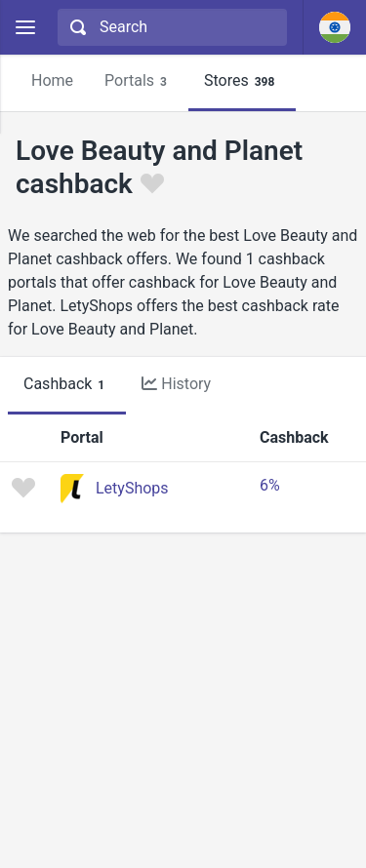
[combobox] (170, 27)
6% (270, 485)
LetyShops (132, 488)
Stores (242, 81)
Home (52, 80)
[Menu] (25, 28)
